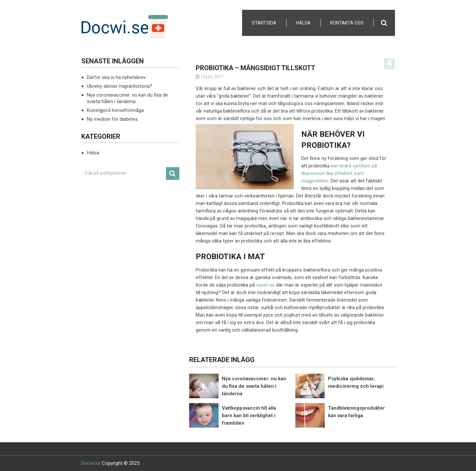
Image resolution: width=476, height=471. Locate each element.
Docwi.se (91, 463)
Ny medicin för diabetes (112, 119)
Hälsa (303, 23)
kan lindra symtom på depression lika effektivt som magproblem (339, 173)
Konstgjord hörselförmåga (115, 110)
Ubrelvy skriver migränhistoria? (120, 86)
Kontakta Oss (347, 23)
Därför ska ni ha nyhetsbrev (116, 77)
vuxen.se (265, 285)
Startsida (264, 23)
